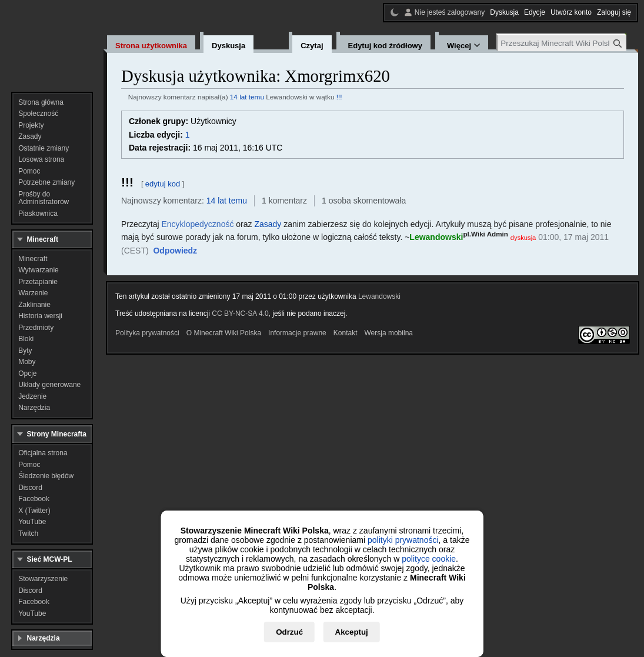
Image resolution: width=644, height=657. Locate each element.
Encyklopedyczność (197, 224)
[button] (175, 251)
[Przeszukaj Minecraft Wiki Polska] (562, 43)
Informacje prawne (297, 333)
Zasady (268, 224)
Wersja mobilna (389, 333)
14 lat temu (247, 97)
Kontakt (346, 333)
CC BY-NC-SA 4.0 (240, 314)
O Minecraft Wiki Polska (224, 333)
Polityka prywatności (147, 333)
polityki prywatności (403, 540)
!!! (339, 97)
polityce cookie (429, 559)
